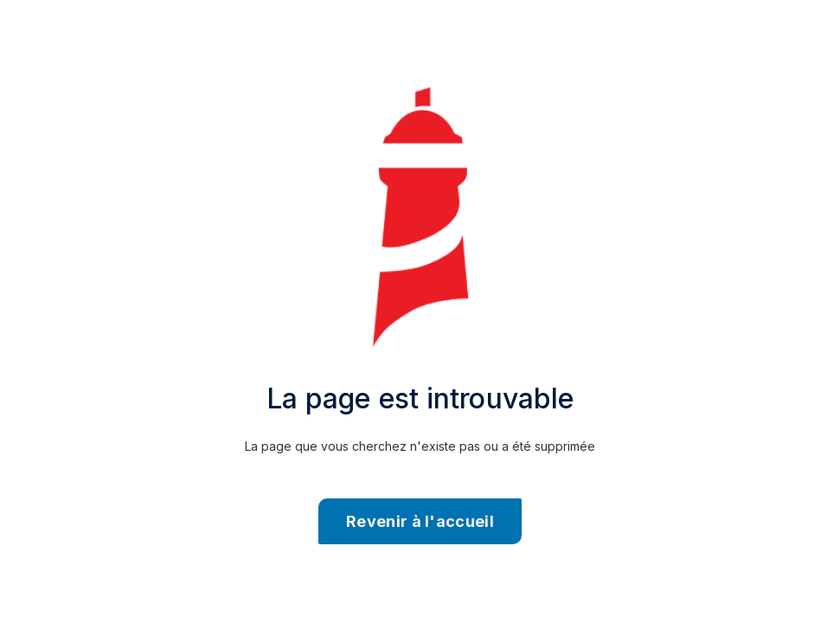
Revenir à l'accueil (420, 521)
